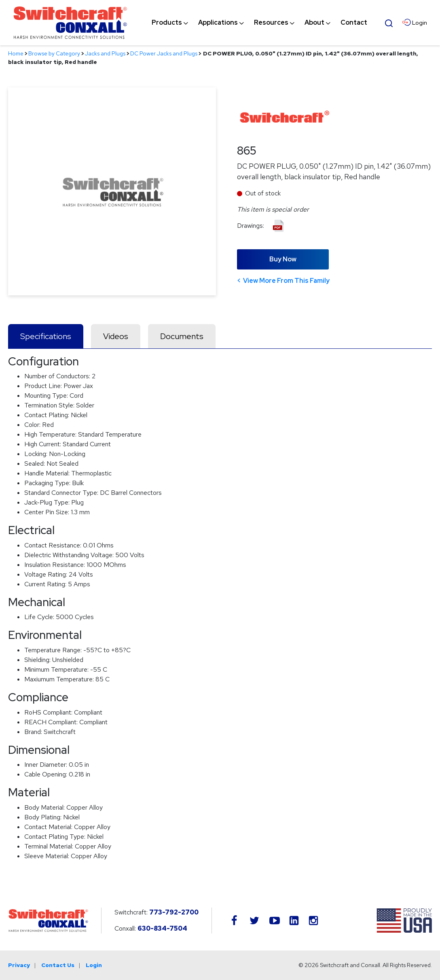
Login (94, 965)
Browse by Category (54, 53)
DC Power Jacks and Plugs (164, 53)
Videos (116, 336)
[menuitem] (167, 23)
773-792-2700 (174, 912)
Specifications (46, 336)
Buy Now (283, 259)
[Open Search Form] (389, 22)
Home (16, 53)
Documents (182, 336)
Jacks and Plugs (105, 53)
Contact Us (58, 965)
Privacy (19, 965)
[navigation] (259, 23)
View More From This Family (286, 281)
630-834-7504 (162, 928)
